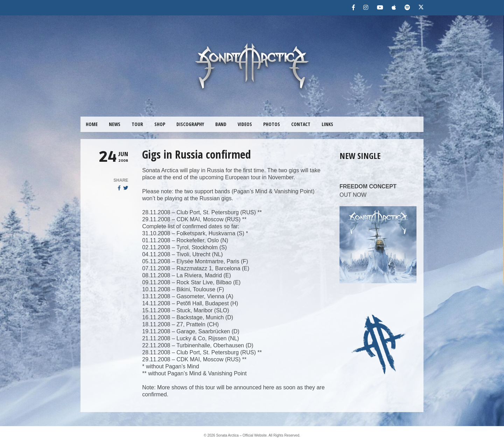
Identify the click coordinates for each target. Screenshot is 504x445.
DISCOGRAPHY (190, 124)
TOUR (137, 124)
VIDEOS (245, 124)
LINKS (327, 124)
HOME (92, 124)
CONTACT (301, 124)
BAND (221, 124)
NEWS (115, 124)
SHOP (160, 124)
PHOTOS (272, 124)
